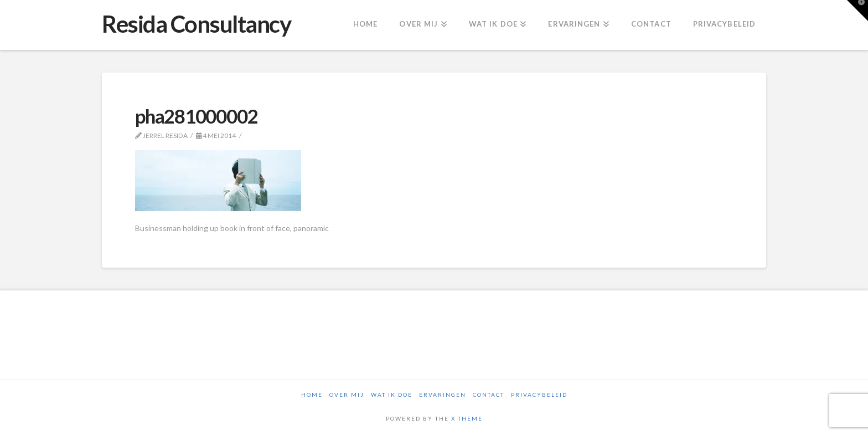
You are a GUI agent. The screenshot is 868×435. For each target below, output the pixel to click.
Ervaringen (443, 395)
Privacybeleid (539, 395)
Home (312, 395)
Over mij (347, 395)
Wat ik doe (392, 395)
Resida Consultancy (197, 24)
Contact (489, 395)
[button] (857, 11)
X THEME (467, 418)
